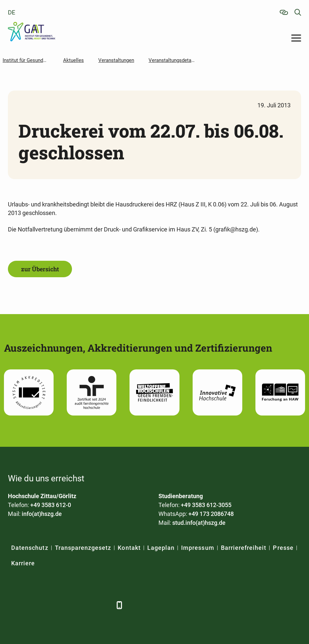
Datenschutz (30, 548)
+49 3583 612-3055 (206, 505)
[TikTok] (104, 605)
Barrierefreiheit (244, 548)
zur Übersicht (40, 269)
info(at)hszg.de (42, 514)
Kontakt (129, 548)
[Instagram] (86, 605)
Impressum (198, 548)
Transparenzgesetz (83, 548)
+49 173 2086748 (211, 514)
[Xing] (50, 605)
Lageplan (161, 548)
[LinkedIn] (32, 605)
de (12, 12)
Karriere (23, 563)
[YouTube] (68, 605)
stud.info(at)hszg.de (199, 523)
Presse (283, 548)
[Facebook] (14, 605)
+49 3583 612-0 (51, 505)
